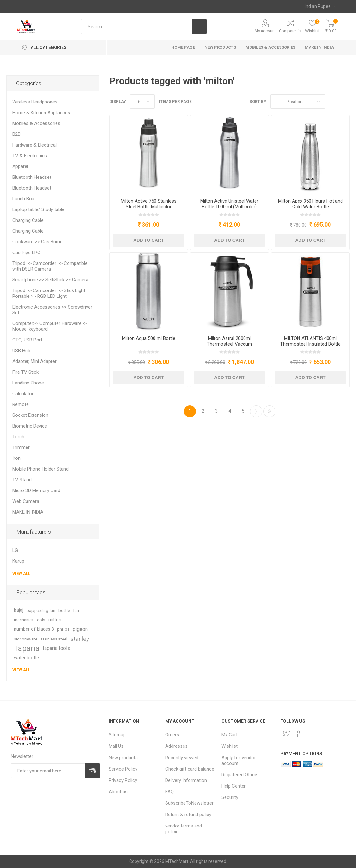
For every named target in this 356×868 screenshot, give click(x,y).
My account (265, 31)
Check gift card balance (190, 769)
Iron (16, 458)
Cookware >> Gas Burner (38, 242)
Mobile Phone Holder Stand (40, 469)
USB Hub (21, 351)
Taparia (27, 648)
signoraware (26, 639)
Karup (18, 561)
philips (63, 629)
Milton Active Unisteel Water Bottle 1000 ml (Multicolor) (229, 204)
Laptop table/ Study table (38, 209)
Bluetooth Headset (32, 177)
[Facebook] (299, 734)
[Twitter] (287, 734)
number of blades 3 (34, 629)
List (345, 101)
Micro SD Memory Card (36, 490)
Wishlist (229, 746)
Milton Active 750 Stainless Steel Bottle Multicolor (149, 204)
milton (55, 620)
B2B (16, 134)
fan (76, 610)
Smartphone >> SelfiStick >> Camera (50, 280)
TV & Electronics (30, 156)
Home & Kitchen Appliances (41, 113)
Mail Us (116, 746)
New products (123, 758)
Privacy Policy (123, 780)
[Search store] (136, 26)
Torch (18, 437)
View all (21, 574)
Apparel (20, 166)
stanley (80, 639)
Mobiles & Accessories (36, 123)
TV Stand (22, 480)
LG (15, 550)
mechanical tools (30, 620)
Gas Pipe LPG (26, 253)
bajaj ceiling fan (41, 610)
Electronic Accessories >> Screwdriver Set (52, 310)
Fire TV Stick (25, 372)
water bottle (26, 658)
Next (256, 411)
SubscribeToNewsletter (189, 803)
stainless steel (54, 639)
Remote (21, 404)
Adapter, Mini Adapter (34, 361)
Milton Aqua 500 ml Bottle (149, 338)
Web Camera (26, 501)
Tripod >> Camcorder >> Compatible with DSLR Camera (50, 266)
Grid (333, 101)
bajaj (19, 610)
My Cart (229, 735)
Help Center (234, 786)
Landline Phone (28, 383)
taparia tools (56, 648)
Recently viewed (182, 758)
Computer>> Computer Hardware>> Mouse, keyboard (49, 326)
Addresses (176, 746)
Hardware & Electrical (34, 145)
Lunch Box (23, 199)
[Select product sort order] (298, 101)
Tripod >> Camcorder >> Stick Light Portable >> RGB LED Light (49, 293)
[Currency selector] (320, 6)
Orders (172, 735)
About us (118, 792)
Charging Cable (28, 220)
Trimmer (21, 447)
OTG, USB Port (27, 340)
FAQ (169, 792)
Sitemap (117, 735)
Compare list (290, 31)
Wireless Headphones (35, 102)
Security (230, 797)
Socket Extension (30, 415)
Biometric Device (30, 426)
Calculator (23, 394)
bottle (64, 610)
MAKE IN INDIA (28, 512)
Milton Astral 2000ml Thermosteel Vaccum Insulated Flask (229, 344)
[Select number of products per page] (142, 101)
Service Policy (123, 769)
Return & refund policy (188, 815)
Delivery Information (186, 780)
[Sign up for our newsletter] (48, 771)
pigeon (80, 629)
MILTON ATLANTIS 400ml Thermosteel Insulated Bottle (310, 341)
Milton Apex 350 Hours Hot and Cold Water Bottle (310, 204)
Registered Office (239, 775)
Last (269, 411)
